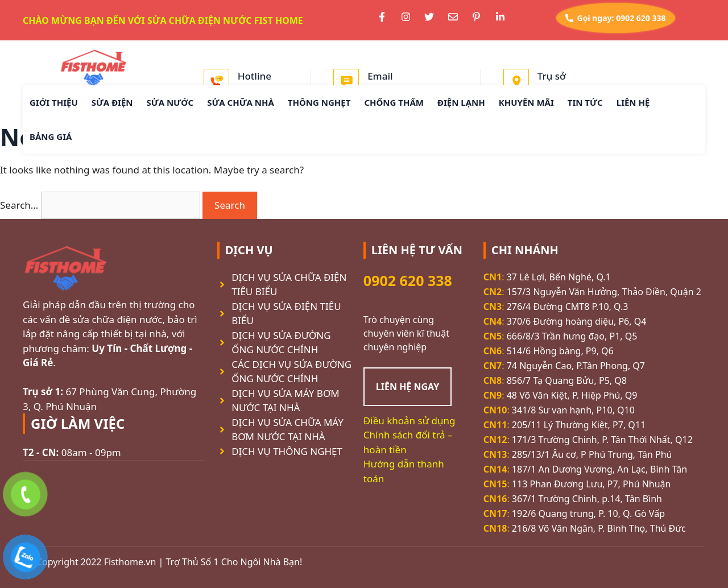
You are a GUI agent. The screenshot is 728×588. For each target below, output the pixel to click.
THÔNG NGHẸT (319, 102)
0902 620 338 (408, 280)
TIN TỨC (585, 102)
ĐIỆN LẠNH (461, 102)
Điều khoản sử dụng (409, 421)
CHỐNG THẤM (394, 102)
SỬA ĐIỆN (112, 102)
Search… (19, 205)
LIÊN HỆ (633, 102)
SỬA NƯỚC (170, 102)
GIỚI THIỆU (54, 102)
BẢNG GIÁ (51, 136)
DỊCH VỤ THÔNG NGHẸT (287, 451)
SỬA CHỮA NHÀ (241, 102)
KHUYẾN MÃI (526, 102)
